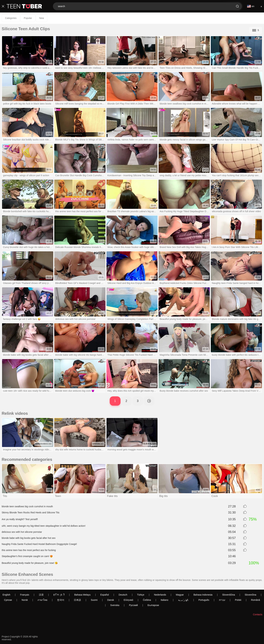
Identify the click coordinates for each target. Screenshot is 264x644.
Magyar (180, 595)
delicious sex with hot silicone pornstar (22, 532)
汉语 (41, 595)
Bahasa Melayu (82, 595)
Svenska (115, 605)
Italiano (165, 600)
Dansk (111, 600)
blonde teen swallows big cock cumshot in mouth (27, 507)
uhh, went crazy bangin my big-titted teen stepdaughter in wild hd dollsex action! (44, 526)
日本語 (77, 600)
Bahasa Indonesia (203, 595)
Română (255, 600)
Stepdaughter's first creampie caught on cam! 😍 (27, 557)
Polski (238, 600)
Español (105, 595)
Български (153, 605)
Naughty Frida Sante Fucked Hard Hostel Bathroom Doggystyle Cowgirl (39, 544)
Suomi (94, 600)
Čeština (147, 600)
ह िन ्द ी (59, 595)
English (6, 595)
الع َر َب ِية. (183, 600)
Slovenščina (229, 595)
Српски (8, 600)
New (42, 18)
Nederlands (160, 595)
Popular (28, 18)
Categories (11, 18)
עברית (222, 600)
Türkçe (141, 595)
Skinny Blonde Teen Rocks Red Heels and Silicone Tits (31, 513)
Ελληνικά (128, 600)
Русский (133, 605)
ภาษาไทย (42, 600)
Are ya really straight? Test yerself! (20, 519)
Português (204, 600)
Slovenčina (251, 595)
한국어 (61, 600)
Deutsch (123, 595)
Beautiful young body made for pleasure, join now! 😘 (30, 563)
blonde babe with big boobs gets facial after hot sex (29, 538)
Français (25, 595)
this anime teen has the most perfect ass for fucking (29, 550)
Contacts (258, 615)
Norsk (25, 600)
